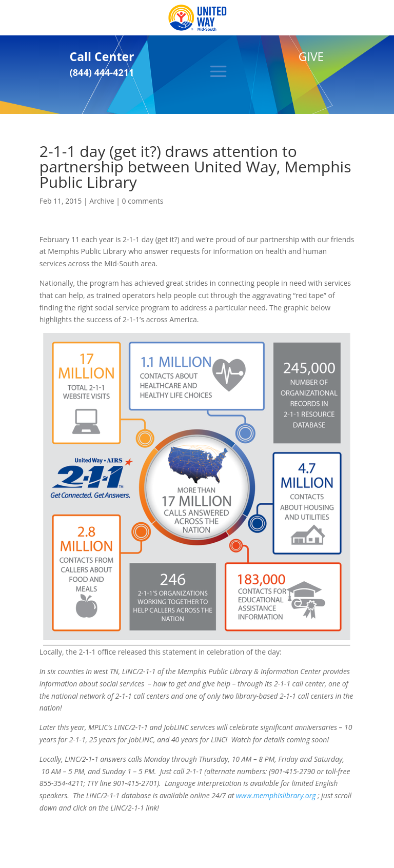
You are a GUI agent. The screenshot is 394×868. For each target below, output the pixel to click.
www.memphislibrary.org (276, 795)
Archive (102, 201)
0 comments (143, 201)
